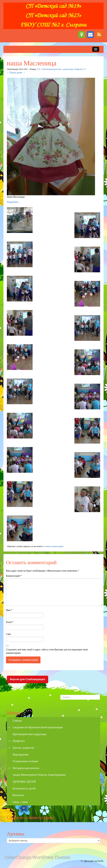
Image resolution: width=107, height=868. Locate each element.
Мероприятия (20, 755)
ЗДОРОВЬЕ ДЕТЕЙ (24, 782)
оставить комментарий (53, 546)
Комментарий (14, 576)
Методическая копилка (26, 768)
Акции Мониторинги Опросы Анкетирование (39, 775)
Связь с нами (20, 802)
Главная (17, 721)
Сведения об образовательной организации (38, 727)
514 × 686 (41, 69)
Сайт (8, 634)
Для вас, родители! (23, 748)
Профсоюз (19, 741)
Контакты (18, 795)
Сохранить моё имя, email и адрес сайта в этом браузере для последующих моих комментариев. (47, 651)
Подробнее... (13, 202)
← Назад (11, 73)
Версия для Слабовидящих (28, 679)
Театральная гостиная (25, 761)
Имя (9, 610)
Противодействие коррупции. (30, 734)
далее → (21, 73)
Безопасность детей (24, 788)
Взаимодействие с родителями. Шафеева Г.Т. (67, 69)
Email (10, 622)
